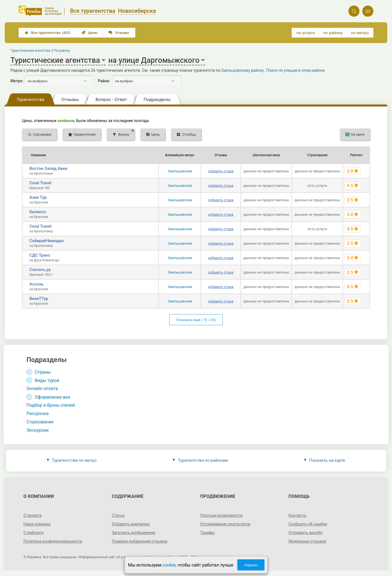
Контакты (298, 515)
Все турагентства (48, 33)
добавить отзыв (221, 171)
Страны (43, 372)
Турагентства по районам (200, 460)
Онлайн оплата (42, 388)
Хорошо (251, 565)
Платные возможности (221, 515)
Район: (104, 81)
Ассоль (37, 284)
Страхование (40, 422)
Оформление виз (53, 397)
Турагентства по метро (72, 460)
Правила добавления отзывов (139, 541)
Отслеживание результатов (225, 524)
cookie (169, 565)
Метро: (17, 81)
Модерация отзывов (307, 541)
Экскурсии (38, 430)
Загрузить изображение (133, 533)
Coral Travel (40, 183)
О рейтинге (33, 533)
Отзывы (119, 33)
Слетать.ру (40, 270)
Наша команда (37, 524)
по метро (360, 33)
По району (62, 51)
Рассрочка (38, 414)
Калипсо (38, 212)
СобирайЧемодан (47, 241)
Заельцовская (180, 171)
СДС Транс (40, 255)
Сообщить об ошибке (308, 524)
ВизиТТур (39, 299)
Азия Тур (38, 197)
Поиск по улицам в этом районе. (296, 70)
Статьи (118, 515)
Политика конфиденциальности (53, 541)
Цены (90, 33)
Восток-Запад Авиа (48, 168)
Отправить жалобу (306, 533)
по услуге (306, 33)
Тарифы (208, 533)
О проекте (33, 515)
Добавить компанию (131, 524)
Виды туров (47, 380)
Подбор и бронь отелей (51, 405)
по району (333, 33)
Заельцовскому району (243, 70)
